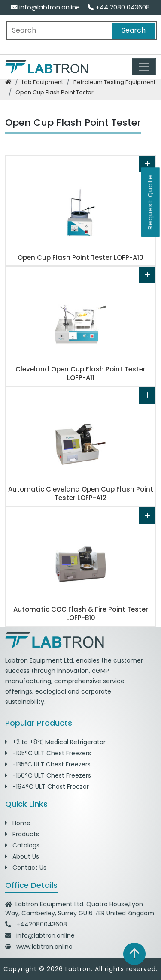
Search (134, 30)
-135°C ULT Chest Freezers (48, 764)
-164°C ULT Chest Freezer (47, 787)
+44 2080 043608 (119, 7)
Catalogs (22, 845)
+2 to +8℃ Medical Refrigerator (55, 742)
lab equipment (43, 82)
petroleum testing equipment (114, 82)
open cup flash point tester (55, 92)
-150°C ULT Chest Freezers (48, 775)
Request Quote (150, 202)
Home (18, 823)
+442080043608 (42, 924)
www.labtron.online (44, 947)
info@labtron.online (46, 7)
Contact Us (26, 868)
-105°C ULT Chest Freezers (48, 753)
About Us (22, 856)
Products (22, 834)
